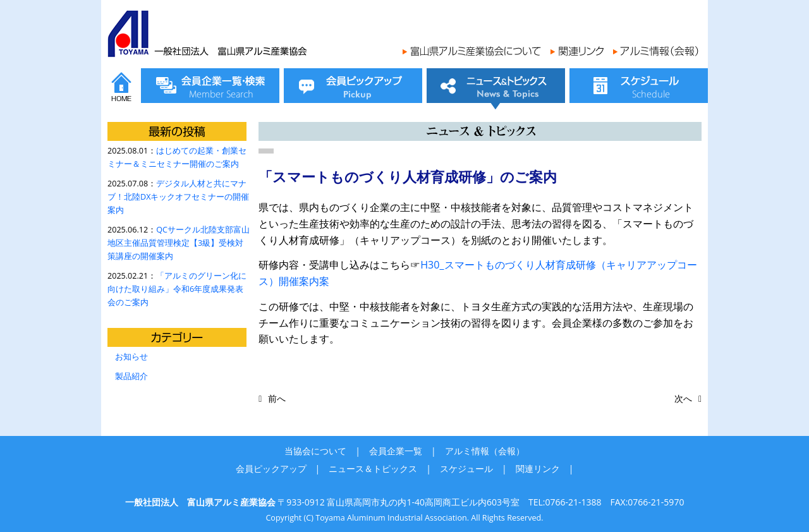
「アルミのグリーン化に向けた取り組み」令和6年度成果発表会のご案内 (177, 289)
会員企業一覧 (396, 451)
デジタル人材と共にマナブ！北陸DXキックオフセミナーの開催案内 (178, 197)
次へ (683, 398)
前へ (277, 398)
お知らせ (131, 357)
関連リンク (538, 469)
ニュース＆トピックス (373, 469)
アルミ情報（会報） (485, 451)
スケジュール (466, 469)
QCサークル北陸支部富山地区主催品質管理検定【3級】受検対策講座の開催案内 (179, 243)
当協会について (315, 451)
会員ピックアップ (271, 469)
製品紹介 (131, 376)
